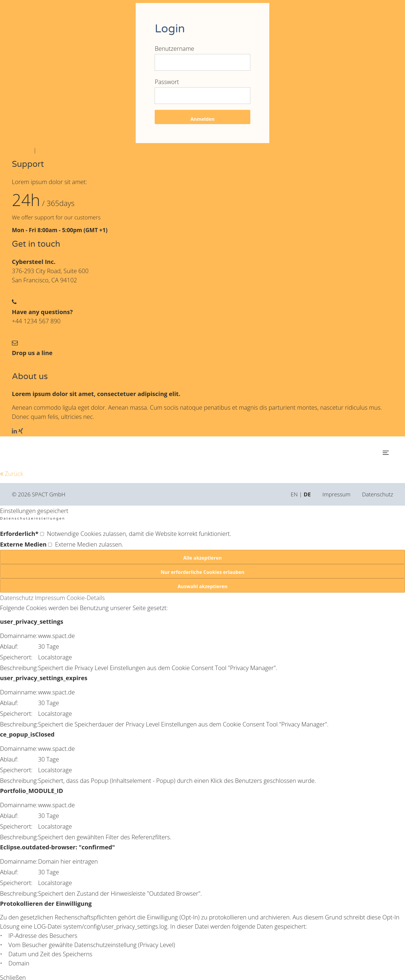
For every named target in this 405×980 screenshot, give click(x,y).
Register (22, 150)
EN (294, 494)
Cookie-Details (86, 598)
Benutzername (174, 49)
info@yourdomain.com (42, 362)
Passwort (167, 82)
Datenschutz (378, 494)
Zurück (14, 474)
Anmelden (202, 119)
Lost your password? (63, 150)
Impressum (336, 494)
